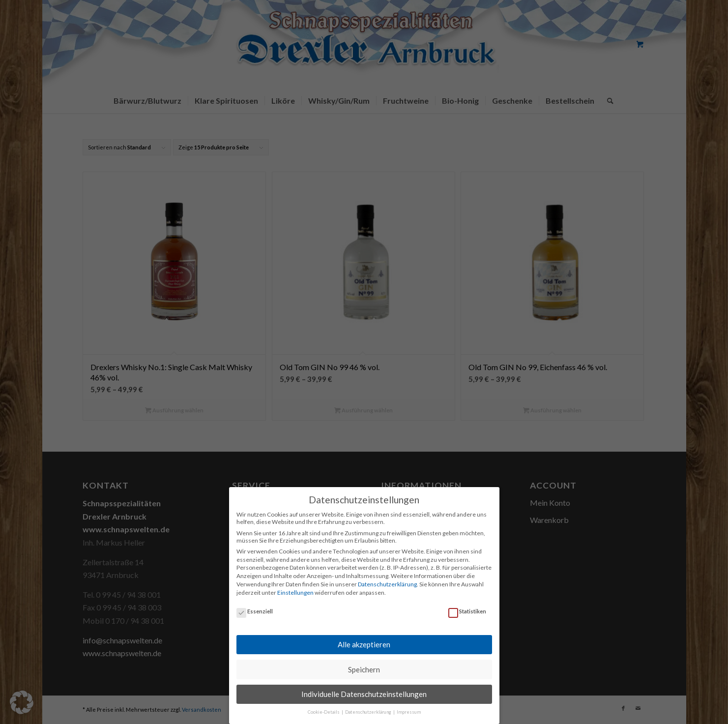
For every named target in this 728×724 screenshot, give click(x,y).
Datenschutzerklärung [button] (369, 707)
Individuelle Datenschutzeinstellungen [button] (364, 688)
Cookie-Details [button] (324, 707)
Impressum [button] (409, 707)
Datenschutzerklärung (387, 578)
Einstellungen (295, 587)
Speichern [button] (364, 664)
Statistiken (467, 605)
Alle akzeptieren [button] (364, 638)
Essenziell (255, 605)
